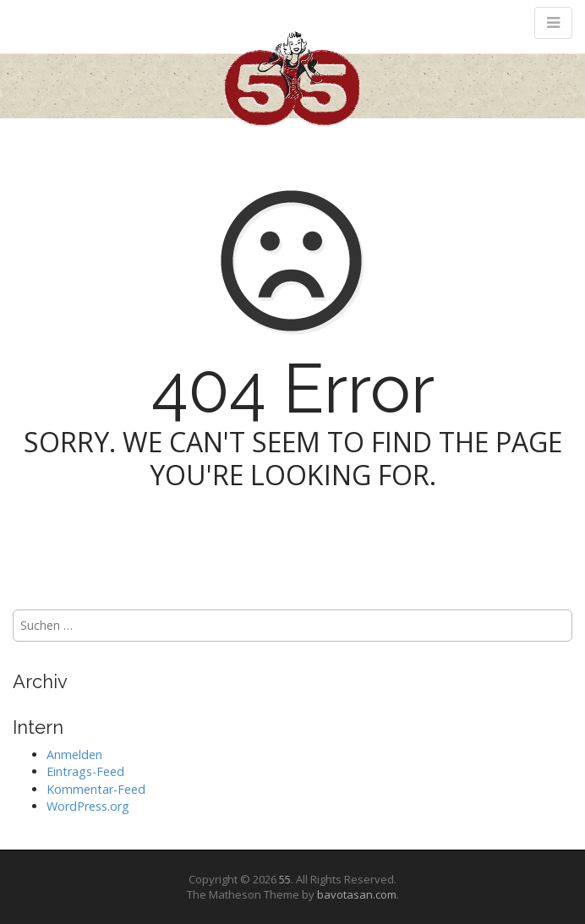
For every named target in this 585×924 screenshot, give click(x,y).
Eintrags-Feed (85, 771)
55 (285, 879)
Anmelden (74, 755)
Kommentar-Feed (96, 789)
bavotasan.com (357, 894)
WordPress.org (88, 806)
